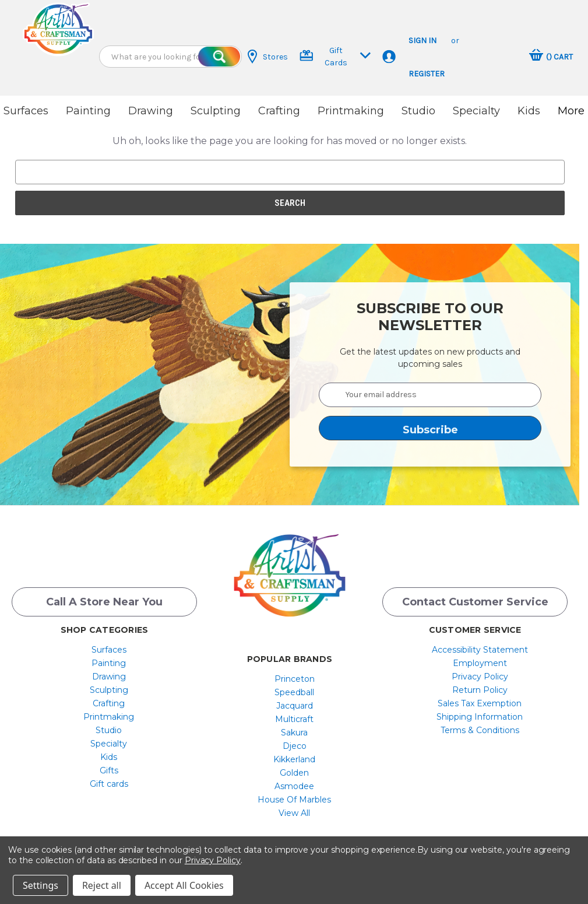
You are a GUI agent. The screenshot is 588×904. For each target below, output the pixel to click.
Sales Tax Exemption (480, 703)
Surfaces (26, 111)
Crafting (279, 111)
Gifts (109, 770)
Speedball (294, 692)
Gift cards (109, 784)
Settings (41, 885)
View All (294, 813)
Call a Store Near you (104, 602)
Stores (268, 57)
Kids (529, 111)
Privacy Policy (480, 677)
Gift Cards (335, 57)
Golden (294, 773)
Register (427, 74)
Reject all (102, 885)
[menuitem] (109, 650)
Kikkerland (294, 759)
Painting (88, 111)
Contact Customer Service (475, 602)
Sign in (422, 41)
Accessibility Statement (480, 650)
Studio (418, 111)
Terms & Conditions (480, 730)
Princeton (295, 679)
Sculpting (216, 111)
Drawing (151, 111)
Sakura (294, 733)
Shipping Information (480, 717)
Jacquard (295, 706)
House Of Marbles (294, 800)
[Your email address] (430, 395)
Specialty (476, 111)
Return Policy (480, 690)
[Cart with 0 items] (551, 57)
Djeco (295, 746)
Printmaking (351, 111)
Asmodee (294, 786)
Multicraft (294, 719)
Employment (480, 663)
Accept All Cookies (184, 885)
